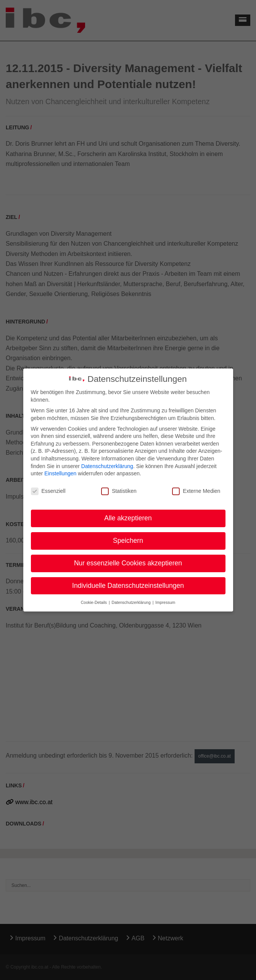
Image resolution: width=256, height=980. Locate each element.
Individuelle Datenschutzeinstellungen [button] (128, 586)
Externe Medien (196, 491)
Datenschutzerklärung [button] (132, 602)
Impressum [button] (165, 602)
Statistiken (119, 491)
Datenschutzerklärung (107, 466)
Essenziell (48, 491)
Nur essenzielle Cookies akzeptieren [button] (128, 563)
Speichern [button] (128, 541)
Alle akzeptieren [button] (128, 518)
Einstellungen (60, 473)
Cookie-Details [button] (94, 602)
